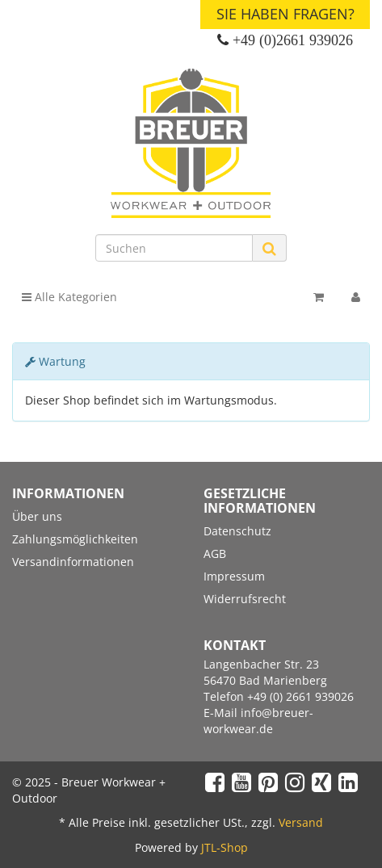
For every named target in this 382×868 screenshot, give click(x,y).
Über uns (37, 516)
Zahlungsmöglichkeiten (75, 539)
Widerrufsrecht (245, 599)
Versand (301, 822)
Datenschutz (237, 531)
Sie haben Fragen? (285, 14)
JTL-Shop (225, 847)
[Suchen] (174, 248)
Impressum (234, 576)
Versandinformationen (73, 562)
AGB (215, 554)
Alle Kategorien (69, 297)
